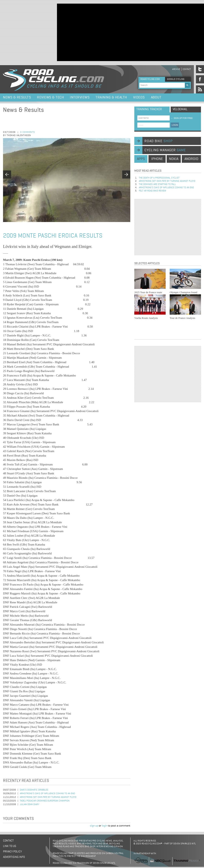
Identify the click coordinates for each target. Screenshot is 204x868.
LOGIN (175, 125)
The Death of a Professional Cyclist (159, 178)
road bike (159, 141)
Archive (176, 69)
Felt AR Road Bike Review (152, 191)
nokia (174, 159)
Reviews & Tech (50, 97)
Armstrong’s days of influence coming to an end (47, 794)
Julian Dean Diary (29, 805)
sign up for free (182, 118)
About (156, 97)
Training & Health (111, 97)
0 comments (28, 132)
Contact (187, 69)
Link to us (10, 846)
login (105, 826)
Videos (139, 97)
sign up (94, 826)
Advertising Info (14, 857)
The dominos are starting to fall (157, 184)
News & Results (17, 97)
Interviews (80, 97)
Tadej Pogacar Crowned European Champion (45, 801)
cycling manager (165, 150)
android (191, 159)
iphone (157, 159)
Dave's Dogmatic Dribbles (34, 790)
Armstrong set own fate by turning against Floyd (48, 797)
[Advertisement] (106, 32)
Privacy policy (12, 852)
